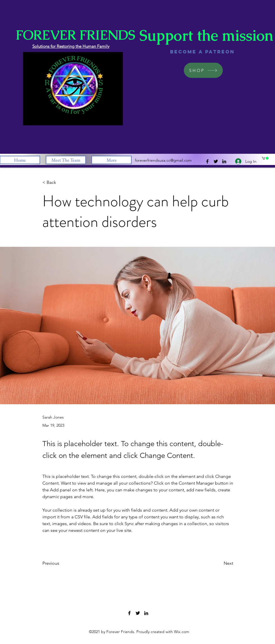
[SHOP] (203, 70)
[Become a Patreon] (202, 52)
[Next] (219, 563)
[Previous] (61, 563)
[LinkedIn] (224, 161)
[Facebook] (207, 161)
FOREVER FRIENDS (75, 35)
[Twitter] (216, 161)
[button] (265, 158)
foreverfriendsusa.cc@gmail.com (163, 160)
